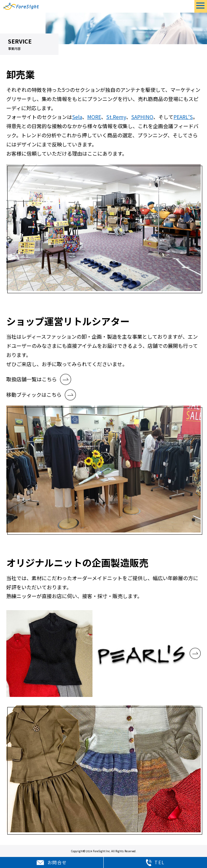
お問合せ (52, 863)
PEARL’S (183, 117)
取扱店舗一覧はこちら (32, 379)
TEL (155, 863)
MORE (94, 117)
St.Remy (116, 117)
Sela (77, 117)
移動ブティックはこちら (34, 395)
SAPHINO (142, 117)
